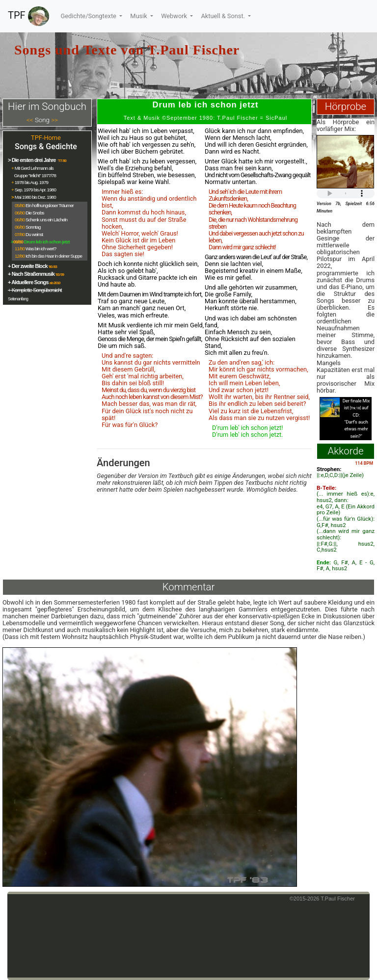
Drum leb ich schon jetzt (47, 242)
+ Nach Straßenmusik (31, 274)
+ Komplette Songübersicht (35, 290)
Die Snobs (35, 213)
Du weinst (34, 234)
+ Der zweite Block (28, 266)
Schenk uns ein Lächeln (46, 220)
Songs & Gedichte (46, 146)
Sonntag (33, 227)
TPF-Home (46, 138)
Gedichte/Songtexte (89, 16)
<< (30, 120)
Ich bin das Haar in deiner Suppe (54, 256)
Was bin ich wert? (41, 249)
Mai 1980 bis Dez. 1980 (35, 197)
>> (54, 120)
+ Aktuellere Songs (28, 282)
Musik (139, 16)
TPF (28, 16)
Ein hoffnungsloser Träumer (50, 205)
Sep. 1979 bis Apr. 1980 (35, 190)
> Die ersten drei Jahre (32, 160)
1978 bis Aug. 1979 (31, 182)
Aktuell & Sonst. (224, 16)
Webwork (175, 16)
